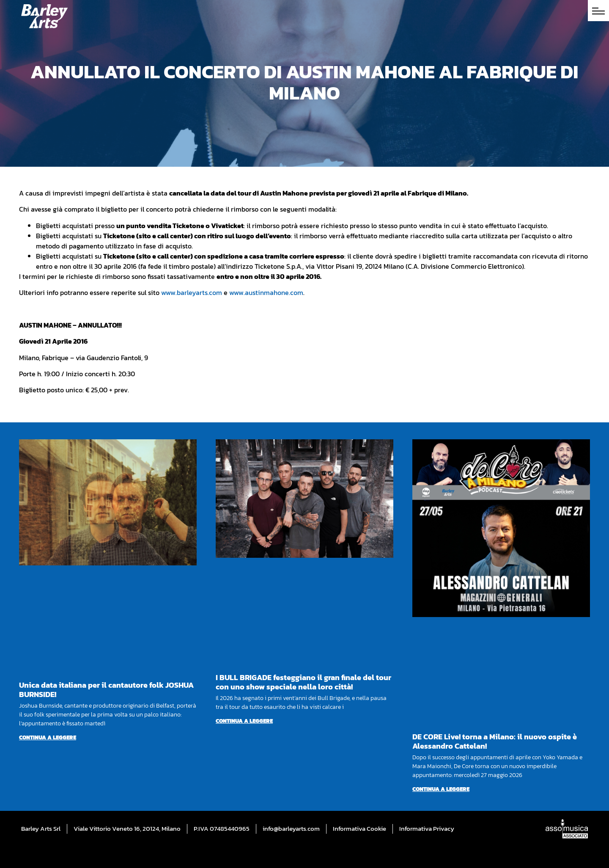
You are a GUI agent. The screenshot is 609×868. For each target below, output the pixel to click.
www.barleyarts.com (192, 292)
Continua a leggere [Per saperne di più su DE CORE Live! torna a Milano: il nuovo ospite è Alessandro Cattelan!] (441, 789)
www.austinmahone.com (266, 292)
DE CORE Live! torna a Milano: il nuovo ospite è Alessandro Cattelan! (495, 741)
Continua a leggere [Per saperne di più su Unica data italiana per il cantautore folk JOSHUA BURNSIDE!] (48, 737)
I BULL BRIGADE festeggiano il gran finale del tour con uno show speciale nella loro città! (303, 682)
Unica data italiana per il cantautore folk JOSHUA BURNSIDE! (106, 690)
